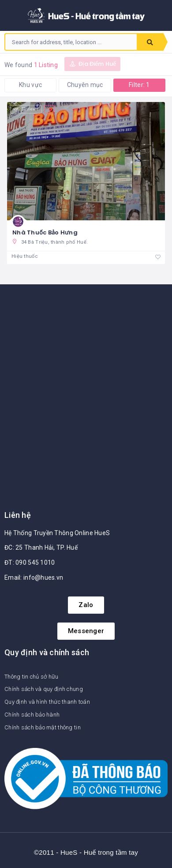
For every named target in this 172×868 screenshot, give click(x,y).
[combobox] (71, 42)
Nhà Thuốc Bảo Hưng (45, 232)
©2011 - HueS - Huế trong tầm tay (86, 852)
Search (150, 42)
